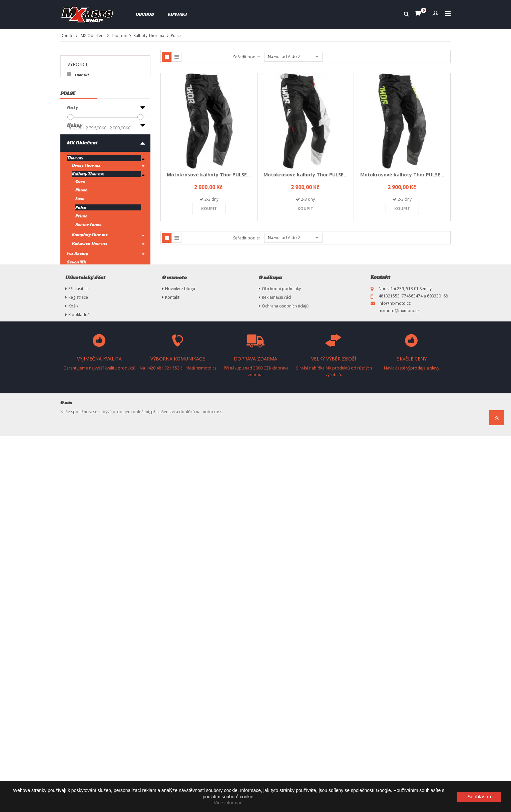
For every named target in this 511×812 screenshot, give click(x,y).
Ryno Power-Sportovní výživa (95, 427)
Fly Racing (77, 347)
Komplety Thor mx (90, 311)
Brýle (74, 371)
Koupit (209, 209)
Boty (73, 184)
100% (72, 356)
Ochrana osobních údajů (285, 682)
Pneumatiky (82, 484)
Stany (74, 519)
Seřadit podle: (246, 57)
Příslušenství (83, 449)
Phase (81, 266)
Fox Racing (78, 330)
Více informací (229, 803)
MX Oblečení (93, 36)
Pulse (81, 284)
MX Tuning (80, 555)
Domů (66, 36)
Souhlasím (479, 796)
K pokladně (79, 691)
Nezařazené (81, 608)
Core (80, 258)
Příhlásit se (79, 665)
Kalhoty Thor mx (149, 36)
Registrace (78, 673)
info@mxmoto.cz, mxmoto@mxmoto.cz (399, 683)
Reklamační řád (276, 673)
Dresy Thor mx (86, 242)
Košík (73, 682)
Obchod (145, 14)
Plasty (75, 572)
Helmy (75, 201)
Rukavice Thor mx (90, 320)
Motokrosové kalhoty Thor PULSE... (209, 175)
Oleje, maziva (83, 502)
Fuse (80, 275)
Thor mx (119, 36)
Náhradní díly (83, 590)
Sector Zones (88, 301)
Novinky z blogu (180, 665)
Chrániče (78, 388)
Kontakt (178, 14)
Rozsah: (76, 128)
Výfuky (76, 466)
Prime (81, 292)
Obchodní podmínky (281, 665)
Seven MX (77, 338)
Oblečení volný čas (90, 406)
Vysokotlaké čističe (91, 537)
